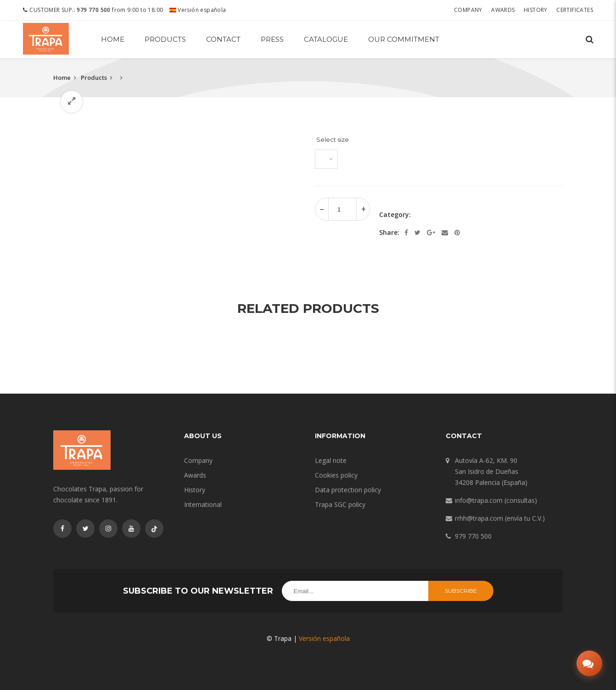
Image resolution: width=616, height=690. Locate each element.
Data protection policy (348, 490)
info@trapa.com (479, 500)
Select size (333, 139)
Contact (223, 39)
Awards (503, 10)
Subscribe (461, 591)
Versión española (198, 10)
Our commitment (404, 39)
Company (468, 10)
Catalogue (326, 39)
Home (113, 39)
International (203, 504)
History (536, 10)
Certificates (575, 10)
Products (165, 39)
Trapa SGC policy (340, 504)
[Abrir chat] (589, 663)
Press (272, 39)
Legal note (331, 460)
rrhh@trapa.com (479, 518)
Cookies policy (336, 475)
